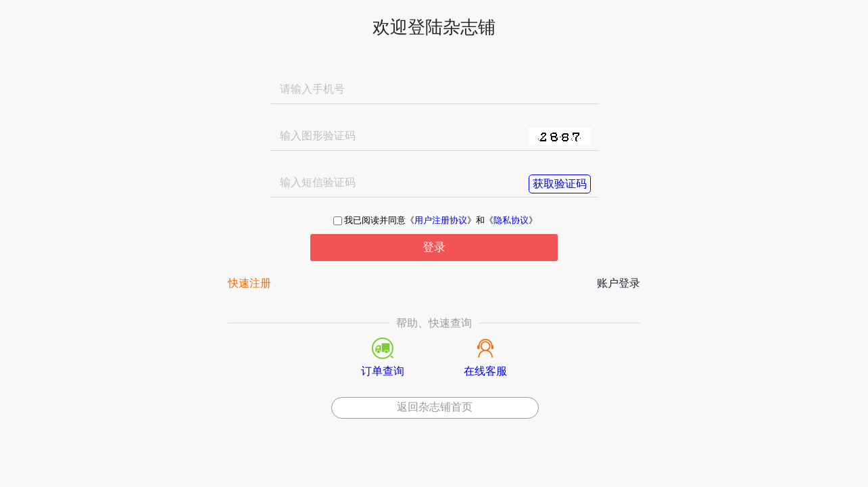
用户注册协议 (441, 221)
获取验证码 (560, 184)
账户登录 (619, 283)
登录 (434, 247)
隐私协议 (511, 221)
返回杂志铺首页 (435, 407)
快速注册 (249, 283)
